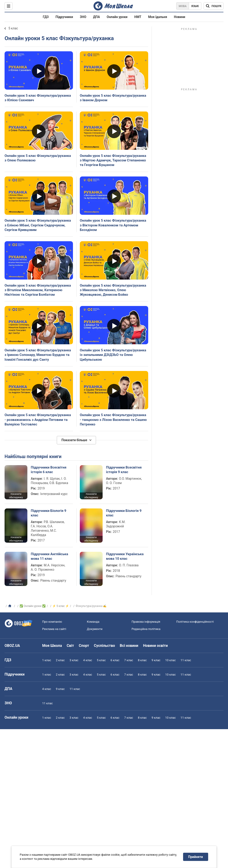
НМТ (138, 17)
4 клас (88, 660)
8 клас (142, 660)
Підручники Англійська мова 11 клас (49, 556)
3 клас (74, 660)
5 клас (13, 28)
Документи (95, 629)
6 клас (115, 660)
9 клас (156, 660)
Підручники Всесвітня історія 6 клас (49, 470)
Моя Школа (52, 646)
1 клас (47, 660)
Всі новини (129, 646)
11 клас (186, 660)
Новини (180, 17)
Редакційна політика (146, 629)
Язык (195, 6)
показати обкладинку (16, 496)
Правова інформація (146, 622)
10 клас (171, 660)
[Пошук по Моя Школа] (214, 6)
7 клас (129, 660)
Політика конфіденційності (195, 622)
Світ (70, 646)
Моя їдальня (158, 17)
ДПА (96, 17)
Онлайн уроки (117, 17)
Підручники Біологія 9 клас (49, 513)
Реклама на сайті (54, 629)
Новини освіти (155, 646)
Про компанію (52, 622)
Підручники (64, 17)
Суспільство (105, 646)
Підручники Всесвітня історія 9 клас (124, 470)
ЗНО (83, 17)
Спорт (84, 646)
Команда (93, 622)
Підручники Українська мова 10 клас (125, 556)
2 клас (60, 660)
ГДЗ (46, 17)
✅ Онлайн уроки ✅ (33, 606)
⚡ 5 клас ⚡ (61, 606)
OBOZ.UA (12, 646)
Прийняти (196, 857)
